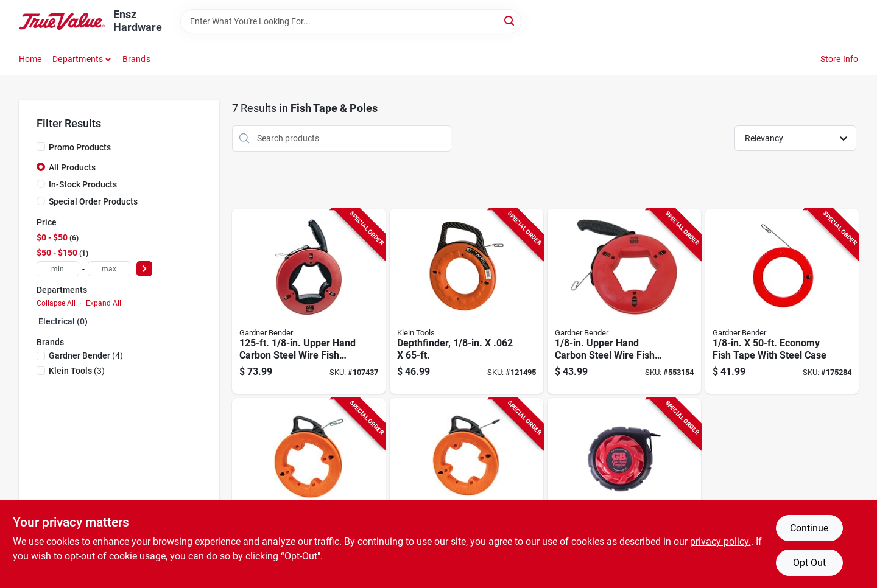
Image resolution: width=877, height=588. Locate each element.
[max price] (109, 269)
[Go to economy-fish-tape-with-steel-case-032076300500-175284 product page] (782, 302)
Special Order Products (93, 201)
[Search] (510, 20)
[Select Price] (144, 269)
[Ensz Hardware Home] (62, 22)
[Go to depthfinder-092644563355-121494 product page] (467, 491)
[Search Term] (351, 21)
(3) (77, 371)
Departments (78, 59)
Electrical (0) (63, 321)
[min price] (58, 269)
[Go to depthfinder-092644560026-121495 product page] (467, 302)
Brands (136, 59)
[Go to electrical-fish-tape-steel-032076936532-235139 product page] (624, 491)
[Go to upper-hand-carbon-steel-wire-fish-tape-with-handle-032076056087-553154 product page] (624, 302)
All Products (72, 167)
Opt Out (809, 563)
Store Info (840, 59)
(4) (86, 355)
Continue (809, 528)
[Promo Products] (41, 147)
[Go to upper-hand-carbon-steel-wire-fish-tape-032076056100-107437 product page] (309, 302)
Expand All (104, 303)
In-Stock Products (83, 184)
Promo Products (80, 147)
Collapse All (56, 303)
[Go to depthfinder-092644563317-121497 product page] (309, 491)
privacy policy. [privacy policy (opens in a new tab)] (720, 541)
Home (30, 59)
